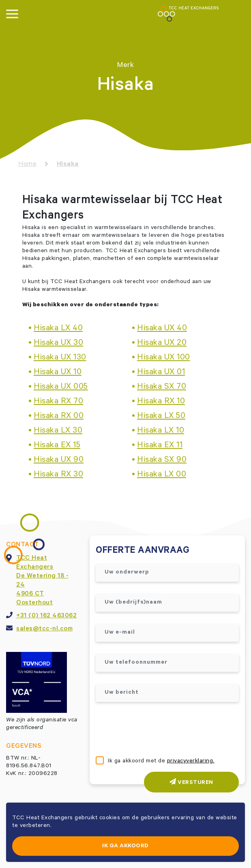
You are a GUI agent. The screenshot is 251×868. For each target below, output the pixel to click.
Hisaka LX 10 (161, 431)
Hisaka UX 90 (59, 461)
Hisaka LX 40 (58, 329)
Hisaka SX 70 (162, 387)
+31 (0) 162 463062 (46, 616)
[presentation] (157, 730)
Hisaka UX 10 (58, 373)
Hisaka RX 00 (59, 417)
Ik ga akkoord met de (161, 762)
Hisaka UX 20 (162, 344)
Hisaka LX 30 (58, 431)
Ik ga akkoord (125, 846)
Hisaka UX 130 (60, 358)
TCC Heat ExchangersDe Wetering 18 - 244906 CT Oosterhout (42, 581)
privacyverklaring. (191, 762)
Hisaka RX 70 (58, 402)
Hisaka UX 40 (162, 329)
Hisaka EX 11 (160, 446)
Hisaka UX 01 (161, 373)
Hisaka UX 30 (58, 344)
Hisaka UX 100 (164, 358)
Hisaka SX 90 (162, 461)
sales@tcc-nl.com (44, 629)
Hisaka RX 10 (161, 402)
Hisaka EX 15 (57, 446)
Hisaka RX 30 (58, 475)
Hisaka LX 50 (161, 417)
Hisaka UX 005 (61, 387)
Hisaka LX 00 (162, 475)
